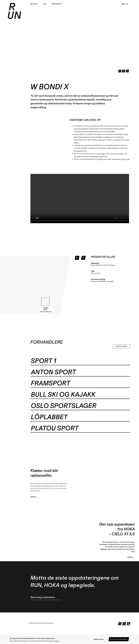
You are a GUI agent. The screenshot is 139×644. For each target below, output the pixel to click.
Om (45, 4)
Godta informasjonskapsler (119, 639)
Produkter (57, 4)
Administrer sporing (99, 639)
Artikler (34, 4)
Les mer (57, 641)
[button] (127, 4)
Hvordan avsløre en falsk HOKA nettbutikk (41, 623)
